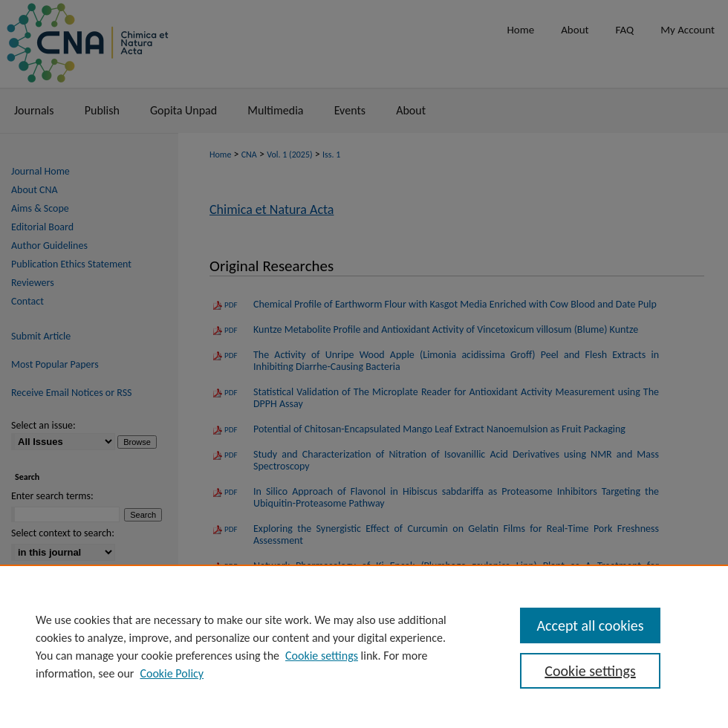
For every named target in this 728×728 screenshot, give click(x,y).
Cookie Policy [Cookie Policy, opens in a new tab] (172, 673)
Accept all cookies (590, 625)
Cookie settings (322, 656)
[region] (364, 646)
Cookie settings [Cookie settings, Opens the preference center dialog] (590, 671)
